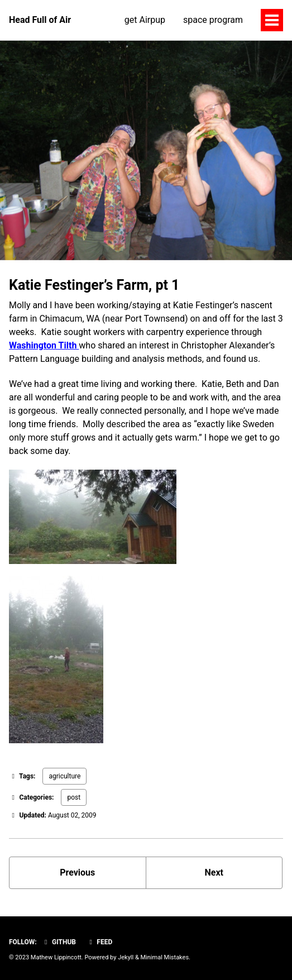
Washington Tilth (44, 345)
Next (214, 873)
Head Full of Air (40, 20)
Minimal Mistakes (165, 957)
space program (213, 20)
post (74, 797)
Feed (99, 942)
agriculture (64, 776)
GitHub (59, 942)
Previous (77, 873)
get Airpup (145, 20)
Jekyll (126, 957)
